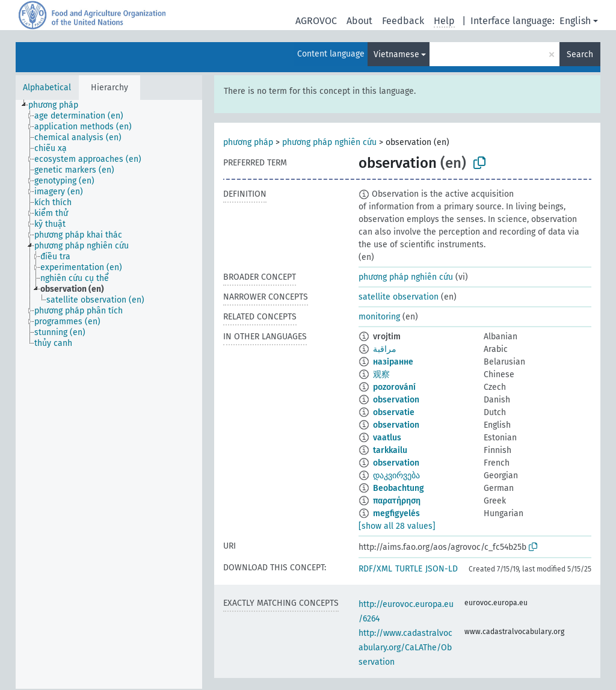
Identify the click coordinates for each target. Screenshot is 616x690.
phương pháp (248, 142)
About (359, 21)
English (575, 21)
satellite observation (399, 297)
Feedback (403, 21)
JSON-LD (442, 569)
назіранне (393, 362)
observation (396, 400)
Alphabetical (47, 88)
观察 (381, 374)
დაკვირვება (396, 476)
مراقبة (385, 349)
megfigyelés (396, 513)
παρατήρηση (397, 501)
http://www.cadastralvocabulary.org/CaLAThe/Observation (405, 648)
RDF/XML (375, 569)
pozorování (394, 387)
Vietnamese (396, 54)
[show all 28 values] (397, 526)
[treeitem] (58, 105)
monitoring (379, 317)
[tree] (109, 394)
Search (580, 54)
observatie (394, 412)
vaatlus (387, 438)
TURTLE (409, 569)
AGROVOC (316, 21)
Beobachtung (399, 488)
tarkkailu (390, 450)
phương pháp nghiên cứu (329, 142)
